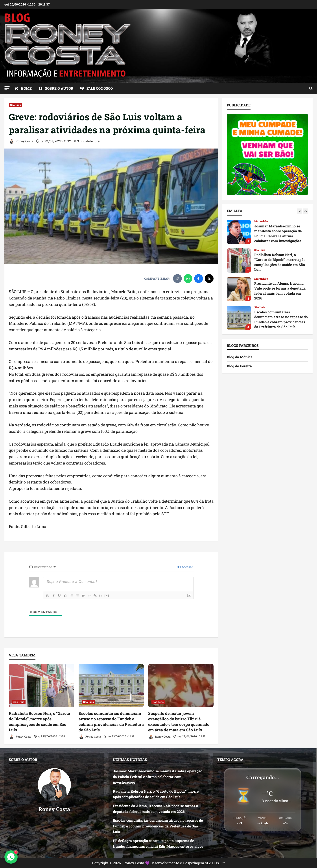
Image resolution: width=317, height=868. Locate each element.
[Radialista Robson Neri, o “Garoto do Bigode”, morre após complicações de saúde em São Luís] (41, 686)
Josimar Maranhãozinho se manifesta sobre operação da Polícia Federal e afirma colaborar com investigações (239, 232)
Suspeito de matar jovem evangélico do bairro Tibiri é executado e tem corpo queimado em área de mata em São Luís (179, 722)
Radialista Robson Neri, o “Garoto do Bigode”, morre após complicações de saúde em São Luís (39, 722)
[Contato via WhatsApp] (11, 857)
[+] (109, 596)
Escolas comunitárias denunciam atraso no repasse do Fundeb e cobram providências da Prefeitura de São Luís (111, 722)
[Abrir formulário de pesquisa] (311, 88)
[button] (7, 88)
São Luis (16, 105)
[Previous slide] (299, 211)
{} (103, 596)
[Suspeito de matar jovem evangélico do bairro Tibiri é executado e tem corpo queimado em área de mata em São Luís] (181, 686)
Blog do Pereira (239, 366)
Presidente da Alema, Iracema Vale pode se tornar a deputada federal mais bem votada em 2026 (239, 289)
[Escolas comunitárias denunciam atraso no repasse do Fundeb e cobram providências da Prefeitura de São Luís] (111, 686)
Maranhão (261, 221)
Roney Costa (21, 141)
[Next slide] (305, 211)
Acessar (185, 567)
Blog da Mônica (240, 357)
